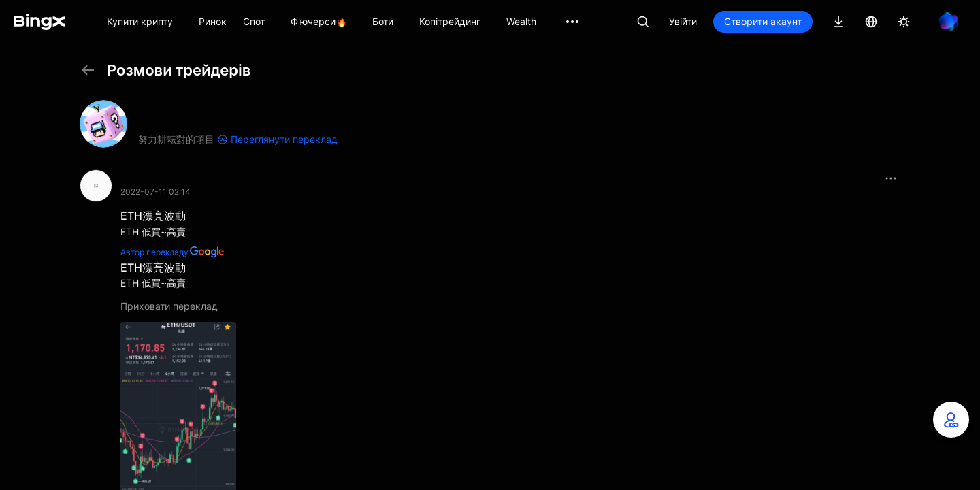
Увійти (683, 21)
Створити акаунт (763, 21)
